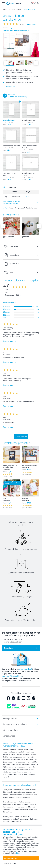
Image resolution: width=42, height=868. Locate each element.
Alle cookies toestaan (11, 858)
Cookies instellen (11, 864)
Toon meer (20, 437)
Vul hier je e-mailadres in (13, 640)
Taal (6, 293)
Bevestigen (8, 648)
